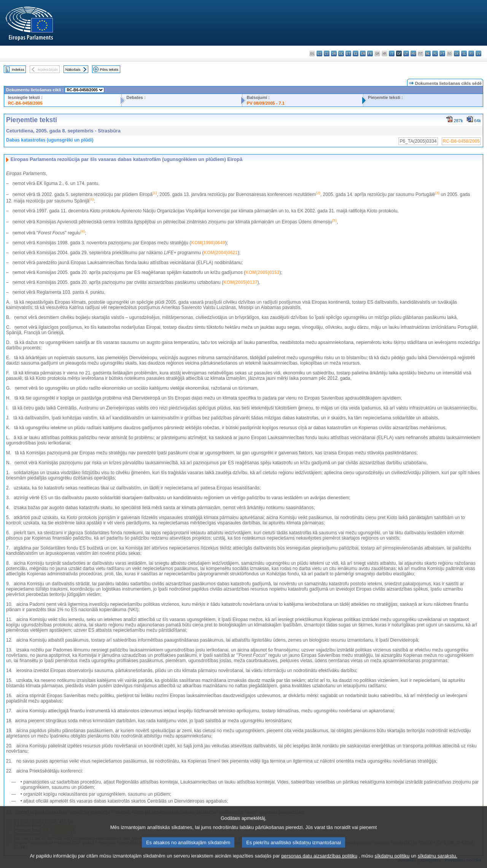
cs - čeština (327, 53)
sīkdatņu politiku (392, 862)
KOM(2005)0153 (262, 272)
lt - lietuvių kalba (406, 53)
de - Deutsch (341, 53)
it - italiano (392, 53)
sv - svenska (478, 53)
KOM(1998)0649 (208, 243)
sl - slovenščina (464, 53)
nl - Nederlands (428, 53)
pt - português (442, 53)
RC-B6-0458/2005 (25, 103)
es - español (319, 53)
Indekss (18, 69)
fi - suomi (471, 53)
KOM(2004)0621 (220, 253)
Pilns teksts (109, 69)
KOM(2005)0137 (240, 282)
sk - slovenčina (457, 53)
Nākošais (73, 69)
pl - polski (435, 53)
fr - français (370, 53)
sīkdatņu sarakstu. (438, 862)
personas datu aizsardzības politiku (319, 862)
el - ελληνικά (356, 53)
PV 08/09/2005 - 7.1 (266, 103)
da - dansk (334, 53)
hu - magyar (413, 53)
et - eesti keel (348, 53)
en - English (363, 53)
